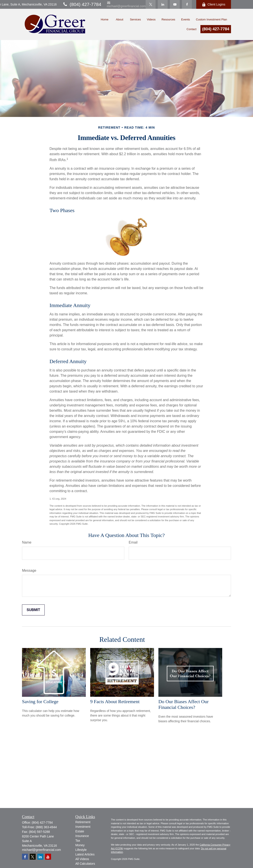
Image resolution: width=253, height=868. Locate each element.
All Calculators (85, 864)
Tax (78, 841)
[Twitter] (151, 4)
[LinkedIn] (163, 4)
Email (133, 542)
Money (80, 845)
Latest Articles (85, 854)
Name (27, 542)
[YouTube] (175, 4)
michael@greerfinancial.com (126, 5)
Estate (80, 831)
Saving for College (40, 701)
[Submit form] (33, 610)
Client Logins (214, 5)
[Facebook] (187, 4)
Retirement (83, 822)
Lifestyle (81, 850)
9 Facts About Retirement (115, 701)
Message (29, 570)
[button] (103, 19)
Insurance (82, 836)
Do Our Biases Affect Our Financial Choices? (183, 704)
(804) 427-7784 (82, 4)
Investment (83, 827)
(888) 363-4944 (46, 827)
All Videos (82, 859)
